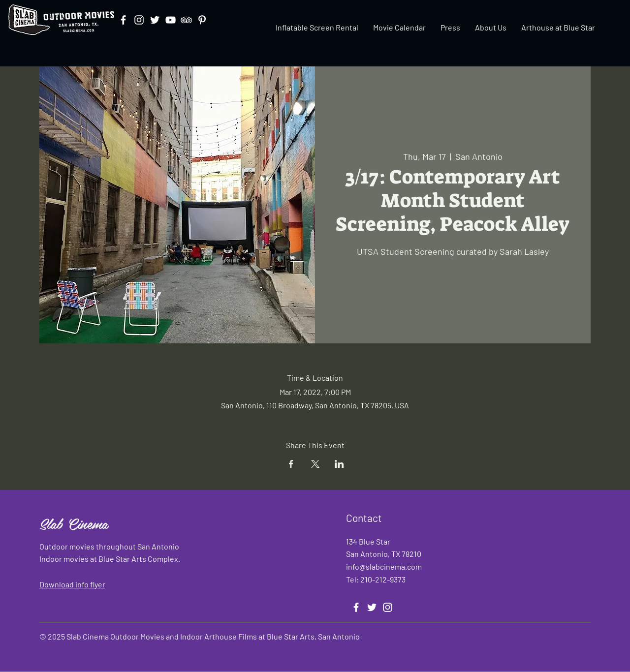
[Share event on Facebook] (291, 464)
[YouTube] (171, 20)
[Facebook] (123, 20)
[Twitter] (155, 20)
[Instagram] (139, 20)
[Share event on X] (315, 464)
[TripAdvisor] (186, 20)
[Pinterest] (202, 20)
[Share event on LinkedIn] (339, 464)
